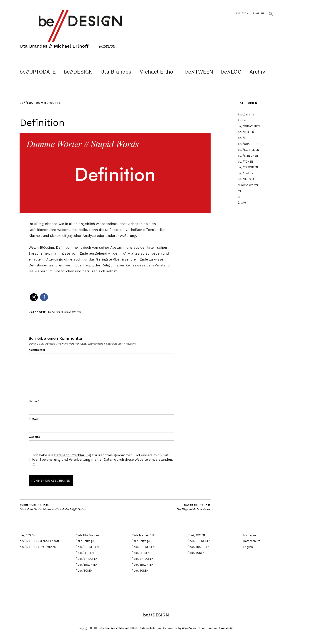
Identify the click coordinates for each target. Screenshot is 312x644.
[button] (271, 15)
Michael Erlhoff (158, 72)
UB (240, 197)
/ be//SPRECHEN (87, 559)
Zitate (242, 203)
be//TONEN (245, 162)
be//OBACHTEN (248, 144)
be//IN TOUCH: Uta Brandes (38, 547)
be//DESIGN (78, 72)
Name (34, 401)
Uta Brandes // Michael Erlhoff (54, 46)
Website (34, 437)
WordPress (189, 628)
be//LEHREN (246, 132)
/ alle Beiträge (85, 541)
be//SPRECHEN (248, 156)
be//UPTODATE (38, 72)
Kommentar (38, 350)
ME (240, 191)
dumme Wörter (49, 103)
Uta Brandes (116, 72)
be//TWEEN (199, 72)
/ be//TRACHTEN (87, 565)
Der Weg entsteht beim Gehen (194, 507)
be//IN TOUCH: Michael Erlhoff (39, 541)
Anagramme (246, 114)
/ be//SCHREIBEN (87, 547)
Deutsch (242, 14)
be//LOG (231, 72)
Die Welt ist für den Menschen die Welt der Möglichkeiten (53, 507)
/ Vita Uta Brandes (87, 535)
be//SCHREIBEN (248, 150)
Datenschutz (252, 541)
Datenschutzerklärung (73, 455)
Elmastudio (226, 628)
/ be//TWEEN (196, 535)
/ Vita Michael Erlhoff (145, 535)
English (258, 14)
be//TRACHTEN (248, 167)
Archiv (257, 72)
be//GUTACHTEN (249, 126)
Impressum (251, 535)
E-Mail (34, 419)
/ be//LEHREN (85, 553)
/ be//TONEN (84, 571)
